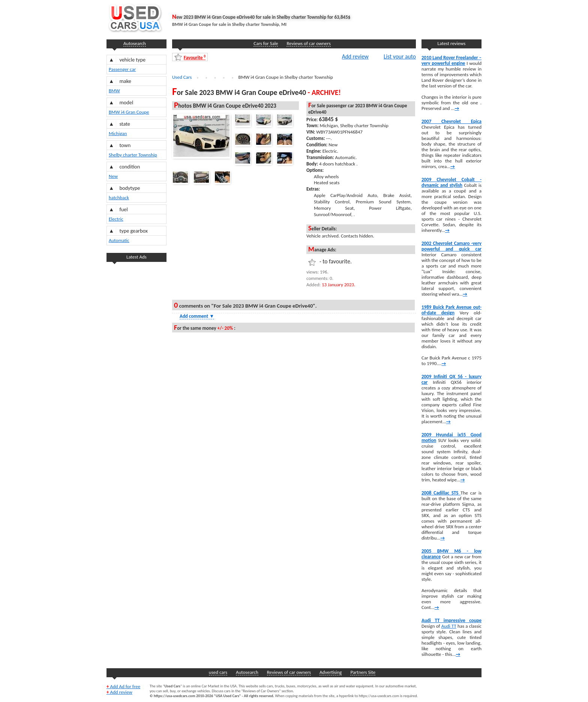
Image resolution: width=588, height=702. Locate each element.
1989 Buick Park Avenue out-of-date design (451, 310)
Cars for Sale (266, 43)
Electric (116, 219)
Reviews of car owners (308, 43)
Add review (355, 56)
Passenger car (122, 69)
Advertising (331, 672)
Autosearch (135, 43)
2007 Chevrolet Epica (451, 121)
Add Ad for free (123, 686)
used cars (218, 672)
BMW (114, 91)
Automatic (119, 240)
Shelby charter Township (133, 155)
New (113, 176)
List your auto (400, 56)
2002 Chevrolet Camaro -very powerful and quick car (451, 246)
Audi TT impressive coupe (451, 620)
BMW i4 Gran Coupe (129, 112)
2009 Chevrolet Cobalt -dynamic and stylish (451, 182)
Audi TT (449, 626)
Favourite (195, 57)
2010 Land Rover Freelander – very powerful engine (451, 60)
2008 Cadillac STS (441, 493)
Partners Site (363, 672)
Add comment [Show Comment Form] (197, 316)
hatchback (119, 198)
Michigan (118, 133)
